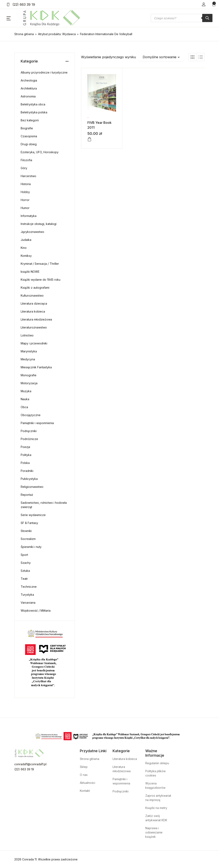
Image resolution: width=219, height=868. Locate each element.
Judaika (26, 240)
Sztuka (25, 571)
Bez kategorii (30, 120)
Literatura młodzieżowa (36, 319)
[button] (204, 4)
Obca (24, 407)
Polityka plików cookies (155, 773)
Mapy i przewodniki (34, 343)
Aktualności (87, 783)
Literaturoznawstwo (34, 327)
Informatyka (29, 216)
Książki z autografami (35, 288)
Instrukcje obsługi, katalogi (39, 224)
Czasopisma (29, 136)
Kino (24, 248)
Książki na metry (156, 808)
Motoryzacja (29, 383)
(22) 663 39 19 (21, 4)
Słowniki (26, 531)
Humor (25, 208)
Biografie (27, 128)
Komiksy (26, 256)
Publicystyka (29, 479)
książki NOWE (30, 272)
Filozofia (26, 160)
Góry (24, 168)
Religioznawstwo (32, 487)
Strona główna (24, 34)
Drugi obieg (29, 144)
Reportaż (27, 495)
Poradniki (27, 471)
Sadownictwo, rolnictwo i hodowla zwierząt (44, 505)
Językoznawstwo (32, 232)
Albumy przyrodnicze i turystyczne (44, 72)
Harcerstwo (28, 176)
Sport (24, 555)
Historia (26, 184)
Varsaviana (28, 603)
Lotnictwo (27, 335)
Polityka (26, 455)
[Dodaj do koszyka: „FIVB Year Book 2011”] (89, 139)
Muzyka (26, 391)
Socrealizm (28, 539)
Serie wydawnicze (33, 515)
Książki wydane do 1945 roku (41, 280)
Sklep (84, 767)
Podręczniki (29, 431)
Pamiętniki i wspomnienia (37, 423)
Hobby (25, 192)
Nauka (25, 399)
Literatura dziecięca (34, 303)
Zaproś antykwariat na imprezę (158, 798)
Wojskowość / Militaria (36, 611)
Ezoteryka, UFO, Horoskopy (40, 152)
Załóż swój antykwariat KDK (156, 818)
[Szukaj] (207, 18)
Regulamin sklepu (157, 763)
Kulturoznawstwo (32, 295)
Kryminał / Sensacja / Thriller (40, 264)
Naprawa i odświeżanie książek (154, 832)
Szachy (26, 563)
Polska (25, 463)
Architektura (29, 88)
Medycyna (28, 359)
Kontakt (85, 791)
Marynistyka (29, 351)
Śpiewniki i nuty (31, 547)
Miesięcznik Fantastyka (36, 367)
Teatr (24, 579)
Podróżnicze (29, 439)
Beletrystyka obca (33, 104)
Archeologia (29, 80)
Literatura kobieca (33, 311)
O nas (84, 775)
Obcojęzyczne (31, 415)
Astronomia (28, 96)
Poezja (25, 447)
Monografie (29, 375)
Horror (25, 200)
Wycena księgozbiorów (155, 785)
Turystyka (27, 595)
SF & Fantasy (29, 523)
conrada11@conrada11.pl (30, 764)
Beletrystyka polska (34, 112)
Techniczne (29, 587)
